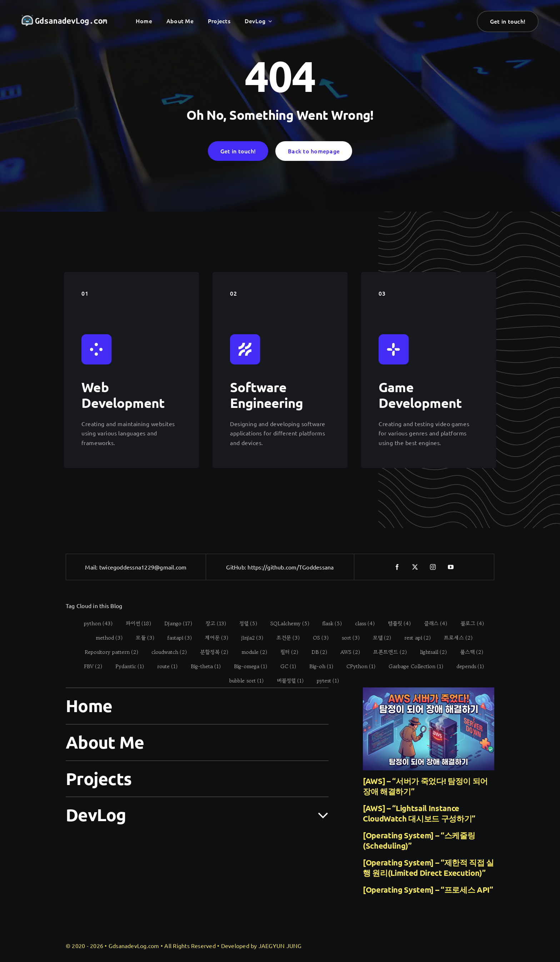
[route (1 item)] (164, 666)
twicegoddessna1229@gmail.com (143, 567)
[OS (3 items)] (317, 637)
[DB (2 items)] (316, 652)
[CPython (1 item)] (357, 666)
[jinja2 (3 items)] (248, 637)
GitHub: (237, 567)
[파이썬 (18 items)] (135, 623)
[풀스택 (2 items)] (468, 652)
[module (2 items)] (251, 652)
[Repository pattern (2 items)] (108, 652)
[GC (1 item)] (284, 666)
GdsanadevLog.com (134, 946)
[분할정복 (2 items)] (210, 652)
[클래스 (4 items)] (432, 623)
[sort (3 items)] (347, 637)
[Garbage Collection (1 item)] (412, 666)
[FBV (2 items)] (89, 666)
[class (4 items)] (361, 623)
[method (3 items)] (105, 637)
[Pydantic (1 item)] (126, 666)
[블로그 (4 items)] (468, 623)
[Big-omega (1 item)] (247, 666)
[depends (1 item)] (466, 666)
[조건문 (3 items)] (284, 637)
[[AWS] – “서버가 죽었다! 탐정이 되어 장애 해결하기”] (429, 729)
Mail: (92, 567)
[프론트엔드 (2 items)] (386, 652)
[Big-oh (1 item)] (317, 666)
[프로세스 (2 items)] (454, 637)
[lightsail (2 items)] (430, 652)
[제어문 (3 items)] (212, 637)
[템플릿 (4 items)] (396, 623)
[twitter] (415, 567)
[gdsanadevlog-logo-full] (64, 18)
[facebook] (397, 567)
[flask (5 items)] (328, 623)
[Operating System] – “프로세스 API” (428, 890)
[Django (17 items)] (174, 623)
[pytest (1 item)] (324, 680)
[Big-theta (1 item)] (202, 666)
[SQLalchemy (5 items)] (286, 623)
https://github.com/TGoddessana (291, 567)
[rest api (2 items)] (413, 637)
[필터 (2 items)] (286, 652)
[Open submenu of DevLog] (319, 814)
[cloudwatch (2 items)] (165, 652)
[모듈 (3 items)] (141, 637)
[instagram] (433, 567)
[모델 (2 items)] (378, 637)
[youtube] (451, 567)
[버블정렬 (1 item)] (286, 680)
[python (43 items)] (94, 623)
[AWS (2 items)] (346, 652)
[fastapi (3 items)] (176, 637)
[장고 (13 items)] (212, 623)
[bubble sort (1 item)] (242, 680)
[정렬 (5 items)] (244, 623)
